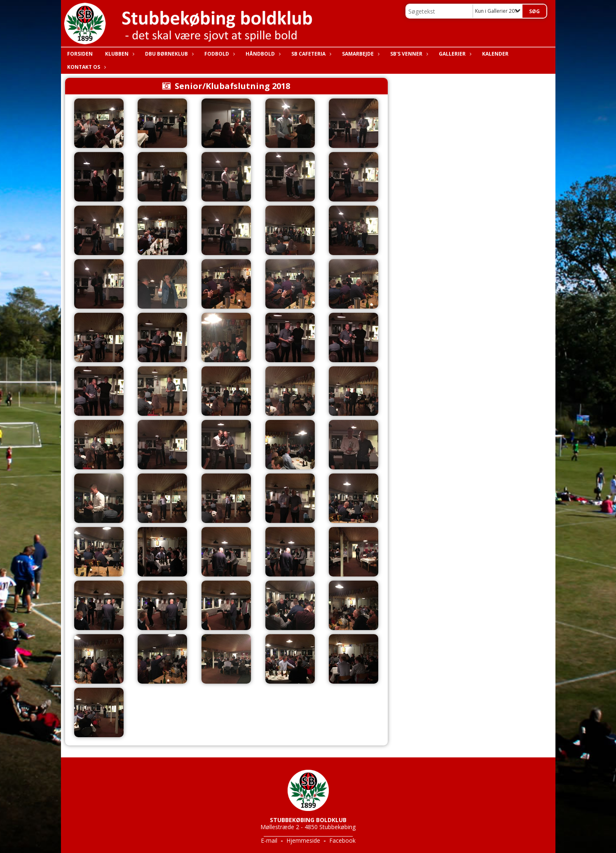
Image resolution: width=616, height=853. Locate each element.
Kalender (495, 54)
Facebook (342, 840)
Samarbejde (360, 54)
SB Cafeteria (310, 54)
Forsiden (80, 54)
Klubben (119, 54)
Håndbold (262, 54)
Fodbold (219, 54)
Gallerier (454, 54)
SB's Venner (408, 54)
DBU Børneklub (169, 54)
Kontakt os (86, 67)
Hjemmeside (303, 840)
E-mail (269, 840)
